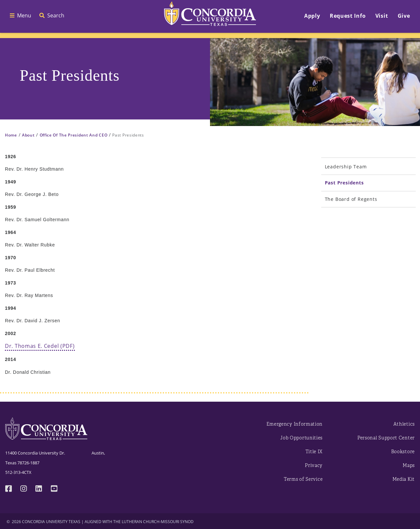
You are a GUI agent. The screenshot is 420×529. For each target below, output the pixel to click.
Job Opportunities (301, 438)
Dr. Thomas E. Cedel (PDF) (40, 346)
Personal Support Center (386, 438)
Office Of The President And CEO (74, 135)
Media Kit (404, 479)
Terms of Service (303, 479)
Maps (409, 466)
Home (11, 135)
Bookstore (403, 452)
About (28, 135)
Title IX (314, 452)
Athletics (404, 424)
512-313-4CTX (18, 472)
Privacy (314, 466)
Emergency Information (295, 424)
